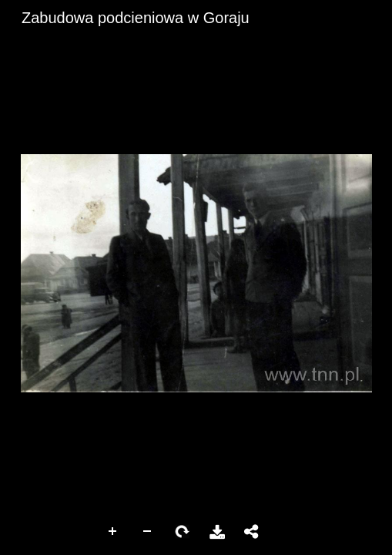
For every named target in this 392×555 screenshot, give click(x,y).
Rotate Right (183, 532)
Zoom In (113, 532)
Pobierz (217, 532)
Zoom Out (148, 532)
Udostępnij (252, 532)
